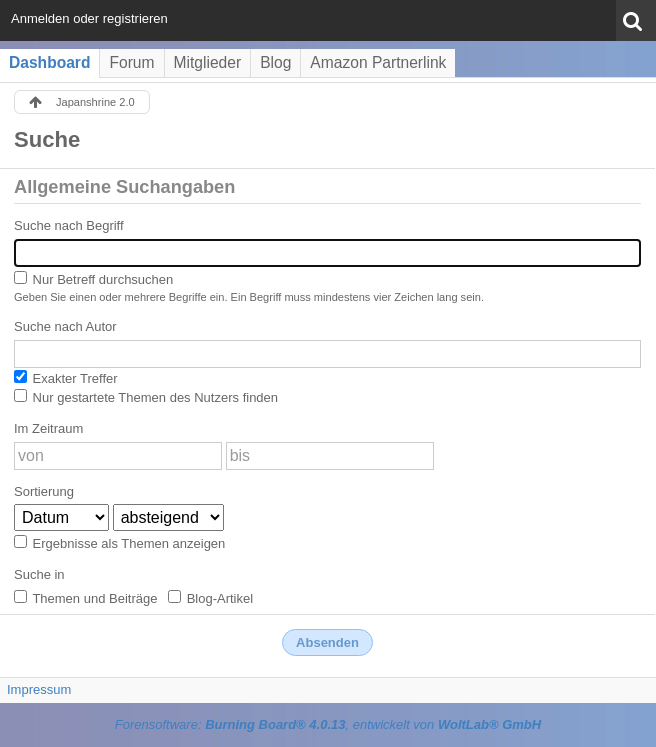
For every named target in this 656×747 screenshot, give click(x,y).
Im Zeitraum (48, 428)
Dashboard (49, 62)
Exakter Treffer (66, 378)
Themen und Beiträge (85, 598)
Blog (275, 62)
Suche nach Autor (65, 326)
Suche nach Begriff (69, 225)
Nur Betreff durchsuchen (93, 279)
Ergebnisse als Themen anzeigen (119, 543)
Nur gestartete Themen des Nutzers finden (146, 397)
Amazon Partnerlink (378, 62)
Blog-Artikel (210, 598)
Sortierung (44, 491)
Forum (131, 62)
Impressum (39, 689)
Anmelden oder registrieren (89, 18)
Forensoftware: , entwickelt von (328, 724)
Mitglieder (208, 62)
